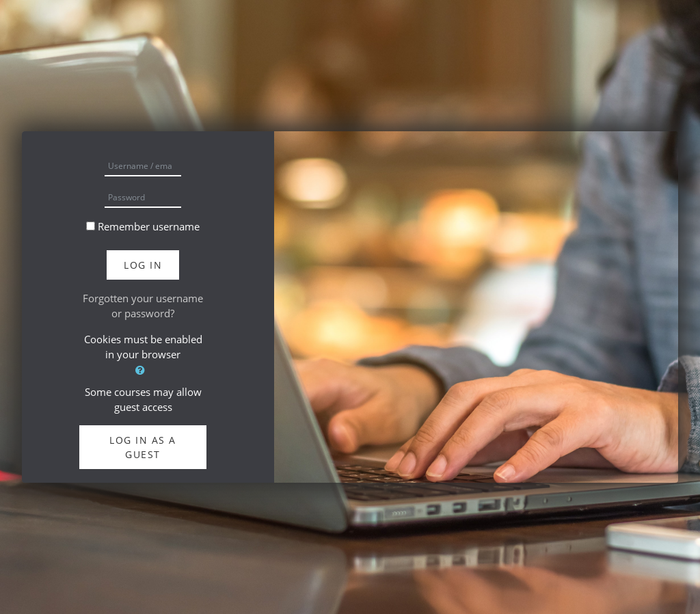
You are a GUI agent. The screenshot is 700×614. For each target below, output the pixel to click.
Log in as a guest (143, 447)
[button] (143, 370)
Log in (143, 265)
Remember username (149, 226)
